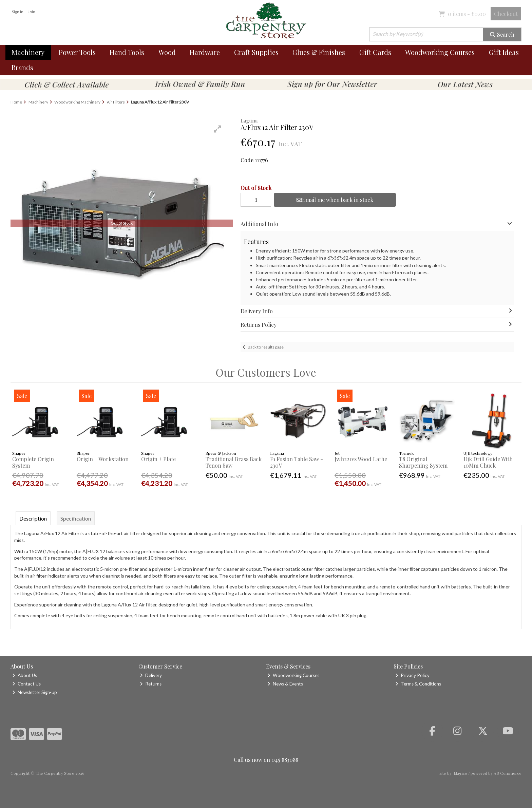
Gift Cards (375, 52)
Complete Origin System (33, 462)
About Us (25, 675)
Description (33, 518)
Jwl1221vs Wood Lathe (361, 459)
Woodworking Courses (440, 52)
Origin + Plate (158, 459)
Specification (76, 518)
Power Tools (77, 52)
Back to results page (266, 347)
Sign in (18, 12)
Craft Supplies (256, 52)
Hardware (205, 52)
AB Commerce (508, 773)
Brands (22, 67)
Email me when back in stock (335, 200)
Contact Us (26, 684)
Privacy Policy (412, 675)
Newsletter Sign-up (35, 692)
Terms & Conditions (418, 684)
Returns (151, 684)
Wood (167, 52)
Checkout (506, 14)
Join (32, 12)
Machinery (28, 52)
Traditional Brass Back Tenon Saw (234, 462)
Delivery (151, 675)
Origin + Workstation (103, 459)
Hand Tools (127, 52)
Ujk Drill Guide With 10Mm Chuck (488, 462)
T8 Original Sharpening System (423, 462)
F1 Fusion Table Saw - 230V (297, 462)
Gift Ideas (504, 52)
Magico (460, 773)
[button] (217, 129)
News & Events (285, 684)
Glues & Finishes (319, 52)
